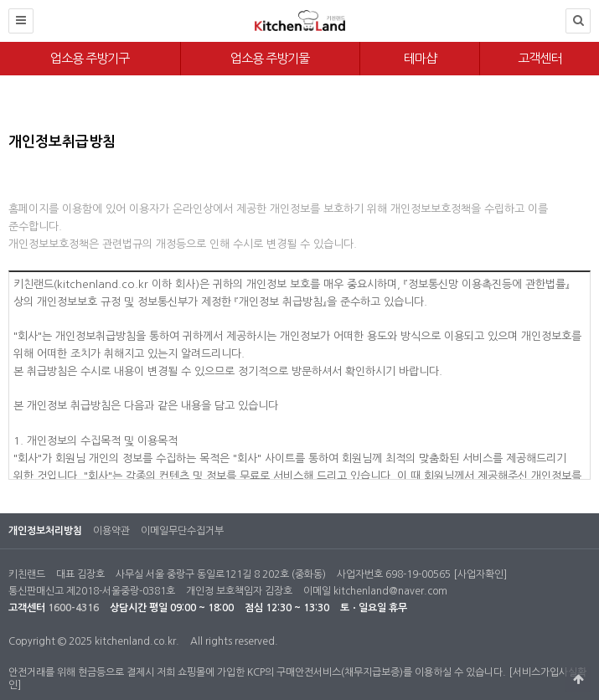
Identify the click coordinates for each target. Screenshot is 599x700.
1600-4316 (73, 608)
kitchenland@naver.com (390, 591)
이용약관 (111, 531)
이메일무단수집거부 (182, 531)
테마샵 (420, 58)
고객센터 (540, 58)
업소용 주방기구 (90, 58)
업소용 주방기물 (270, 58)
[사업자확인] (480, 574)
